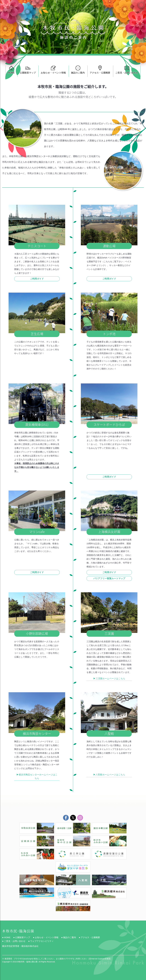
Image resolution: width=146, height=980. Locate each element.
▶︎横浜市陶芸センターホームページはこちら (37, 776)
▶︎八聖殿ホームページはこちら (109, 775)
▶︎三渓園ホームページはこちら (109, 679)
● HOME (6, 937)
